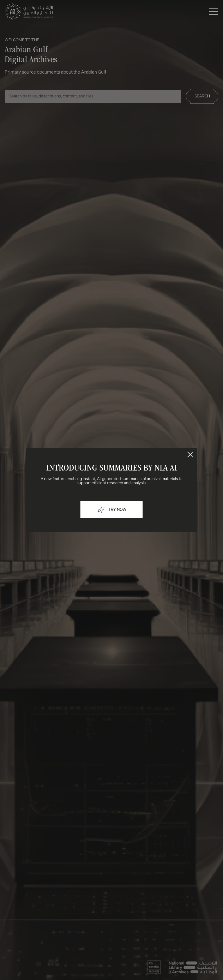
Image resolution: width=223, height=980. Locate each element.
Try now (111, 510)
